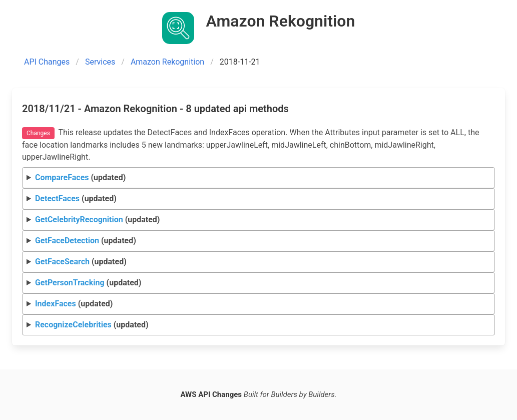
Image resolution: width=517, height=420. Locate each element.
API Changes (47, 62)
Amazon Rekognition (167, 62)
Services (100, 62)
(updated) (80, 177)
